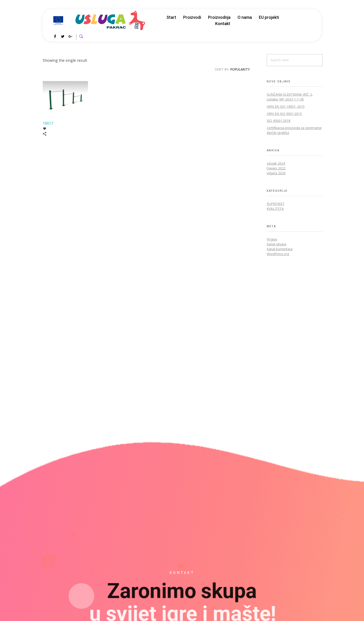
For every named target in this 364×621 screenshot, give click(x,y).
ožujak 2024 (276, 163)
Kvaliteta (275, 209)
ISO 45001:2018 (279, 121)
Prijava (272, 239)
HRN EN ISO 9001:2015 (284, 114)
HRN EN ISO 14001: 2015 (286, 106)
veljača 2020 (276, 173)
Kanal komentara (280, 249)
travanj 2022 (276, 168)
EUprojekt (276, 204)
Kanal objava (276, 244)
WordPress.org (278, 254)
